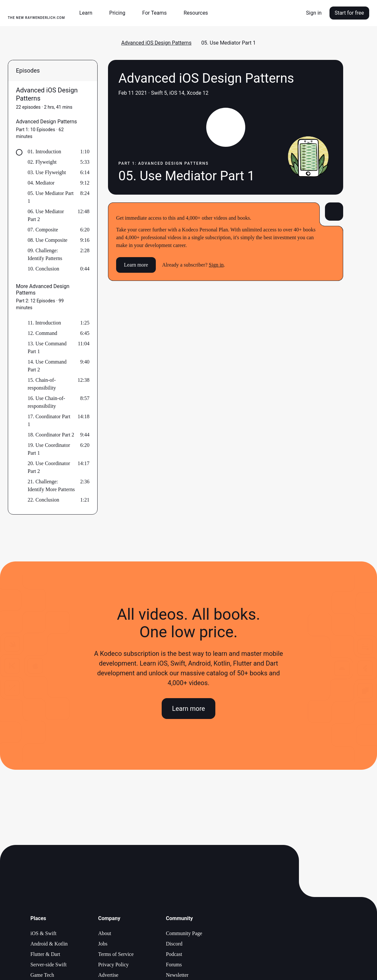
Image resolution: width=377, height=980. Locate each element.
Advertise (108, 975)
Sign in (314, 13)
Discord (174, 944)
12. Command (42, 333)
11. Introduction (44, 323)
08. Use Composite (47, 240)
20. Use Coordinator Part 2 (49, 467)
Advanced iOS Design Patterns (156, 43)
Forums (174, 965)
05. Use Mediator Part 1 (51, 197)
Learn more (136, 265)
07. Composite (43, 230)
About (105, 933)
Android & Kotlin (49, 944)
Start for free (349, 13)
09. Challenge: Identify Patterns (45, 254)
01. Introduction (44, 152)
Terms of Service (116, 954)
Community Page (184, 933)
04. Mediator (41, 183)
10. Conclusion (43, 269)
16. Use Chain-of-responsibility (46, 402)
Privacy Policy (114, 965)
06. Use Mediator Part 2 (46, 215)
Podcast (174, 954)
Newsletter (177, 975)
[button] (88, 13)
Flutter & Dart (45, 954)
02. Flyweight (42, 162)
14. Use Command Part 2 (47, 366)
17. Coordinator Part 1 (49, 420)
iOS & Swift (43, 933)
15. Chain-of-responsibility (42, 384)
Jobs (103, 944)
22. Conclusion (43, 500)
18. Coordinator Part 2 (51, 435)
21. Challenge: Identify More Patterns (51, 485)
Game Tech (42, 975)
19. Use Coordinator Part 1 (49, 449)
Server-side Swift (48, 965)
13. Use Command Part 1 (47, 347)
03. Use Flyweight (47, 172)
